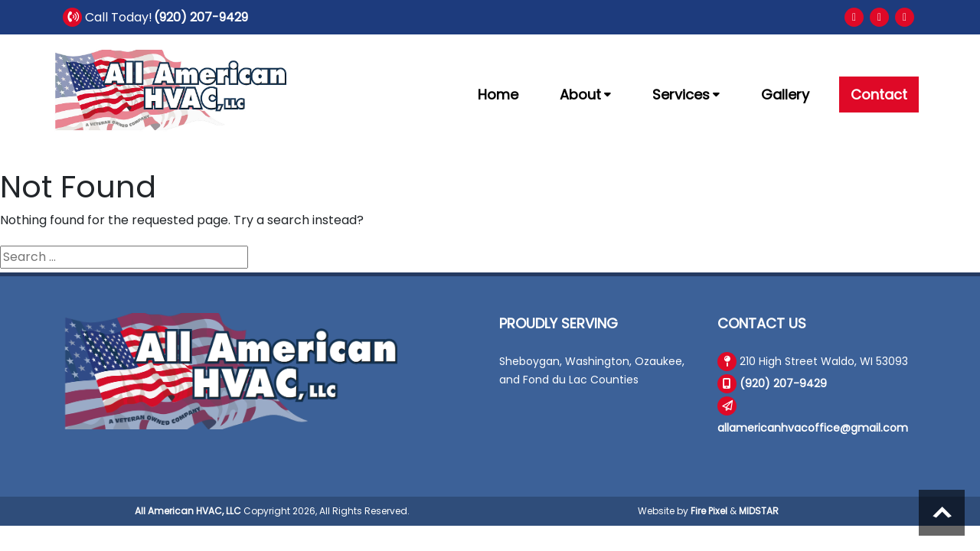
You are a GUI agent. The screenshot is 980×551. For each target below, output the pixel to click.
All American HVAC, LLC (188, 511)
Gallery (785, 95)
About (585, 95)
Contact (879, 95)
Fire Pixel (709, 511)
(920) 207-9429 (201, 17)
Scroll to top (942, 513)
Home (498, 95)
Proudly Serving (559, 323)
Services (686, 95)
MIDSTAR (759, 511)
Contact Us (762, 323)
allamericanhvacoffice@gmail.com (813, 428)
